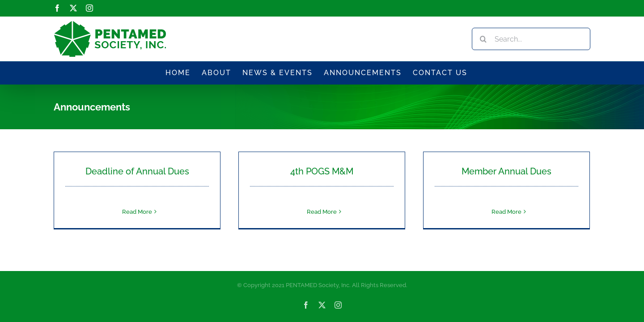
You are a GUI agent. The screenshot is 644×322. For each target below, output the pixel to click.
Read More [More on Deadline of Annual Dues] (137, 212)
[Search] (483, 39)
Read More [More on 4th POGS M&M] (322, 212)
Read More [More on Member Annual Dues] (506, 212)
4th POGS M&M (322, 171)
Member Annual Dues (506, 171)
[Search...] (531, 39)
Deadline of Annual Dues (137, 171)
